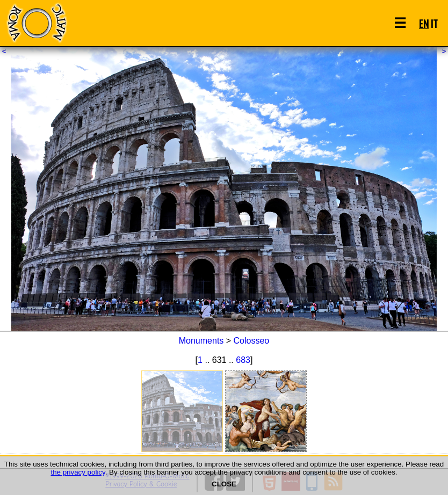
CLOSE (224, 484)
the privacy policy (78, 472)
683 (243, 360)
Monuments (201, 341)
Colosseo (252, 341)
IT (434, 23)
